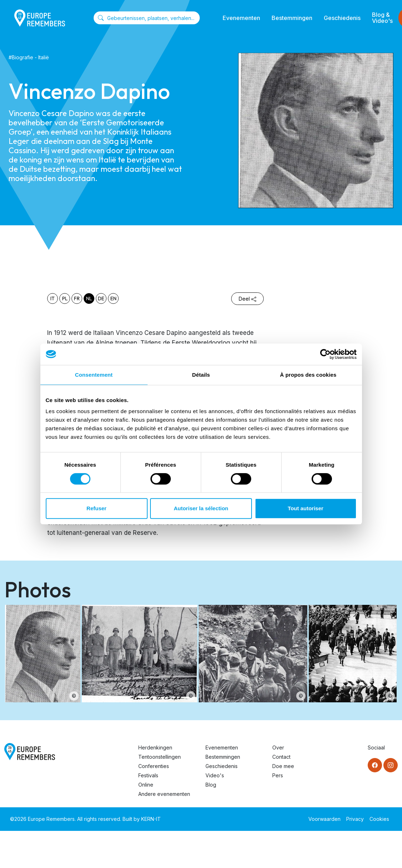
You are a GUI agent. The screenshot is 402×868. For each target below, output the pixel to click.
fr (77, 298)
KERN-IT (151, 819)
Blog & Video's (382, 18)
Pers (278, 775)
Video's (215, 775)
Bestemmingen (292, 18)
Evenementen (241, 18)
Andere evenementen (164, 794)
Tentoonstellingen (160, 757)
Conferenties (154, 766)
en (113, 298)
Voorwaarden (324, 819)
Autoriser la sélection (201, 508)
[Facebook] (375, 765)
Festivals (148, 775)
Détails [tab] (201, 375)
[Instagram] (391, 765)
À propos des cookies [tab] (308, 375)
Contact (281, 757)
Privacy (355, 819)
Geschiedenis (342, 18)
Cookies (379, 819)
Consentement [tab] (94, 375)
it (53, 298)
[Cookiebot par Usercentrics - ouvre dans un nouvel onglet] (325, 354)
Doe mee (283, 766)
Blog (211, 785)
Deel (247, 299)
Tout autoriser (306, 508)
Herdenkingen (155, 747)
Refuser (96, 508)
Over (278, 747)
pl (65, 298)
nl (89, 298)
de (101, 298)
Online (146, 785)
